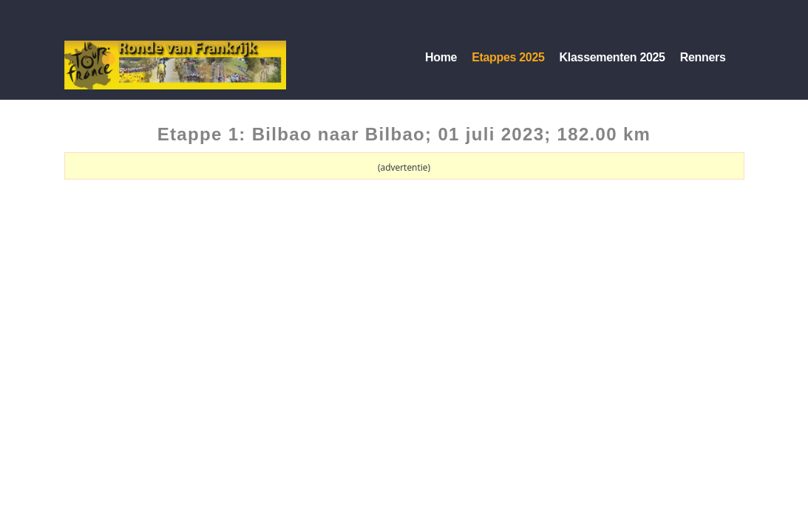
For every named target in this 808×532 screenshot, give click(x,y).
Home (441, 57)
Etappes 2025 (508, 57)
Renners (703, 57)
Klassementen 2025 (612, 57)
